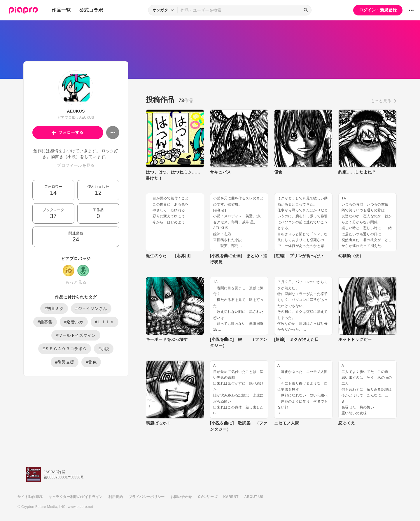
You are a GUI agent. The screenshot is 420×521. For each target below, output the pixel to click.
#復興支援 (65, 362)
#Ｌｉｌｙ (105, 322)
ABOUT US (254, 497)
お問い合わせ (181, 497)
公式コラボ (91, 10)
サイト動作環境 (30, 497)
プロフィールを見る (76, 165)
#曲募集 (45, 322)
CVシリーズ (208, 497)
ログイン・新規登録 (378, 10)
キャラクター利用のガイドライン (75, 497)
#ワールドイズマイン (76, 335)
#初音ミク (54, 308)
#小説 (104, 349)
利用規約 (116, 497)
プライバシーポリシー (147, 497)
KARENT (231, 497)
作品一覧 (61, 10)
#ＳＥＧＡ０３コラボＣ (65, 349)
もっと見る (76, 282)
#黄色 (91, 362)
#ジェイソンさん (91, 308)
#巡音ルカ (74, 322)
